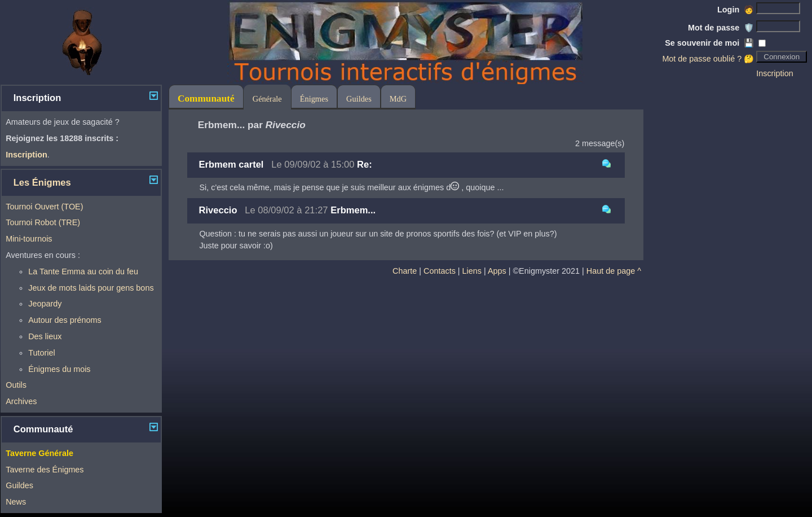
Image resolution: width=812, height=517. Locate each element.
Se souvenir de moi (709, 43)
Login (736, 10)
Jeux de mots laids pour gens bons (91, 288)
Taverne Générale (39, 453)
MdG (398, 99)
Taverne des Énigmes (45, 470)
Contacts (440, 271)
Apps (497, 271)
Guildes (19, 485)
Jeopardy (45, 304)
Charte (405, 271)
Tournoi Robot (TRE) (43, 222)
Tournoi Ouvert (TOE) (44, 207)
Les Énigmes (42, 183)
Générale (267, 99)
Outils (16, 385)
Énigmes (314, 99)
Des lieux (45, 336)
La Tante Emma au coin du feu (83, 271)
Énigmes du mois (59, 369)
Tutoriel (41, 353)
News (16, 502)
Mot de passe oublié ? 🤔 (708, 59)
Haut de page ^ (614, 271)
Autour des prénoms (65, 320)
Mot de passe (721, 28)
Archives (21, 401)
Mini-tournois (29, 239)
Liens (472, 271)
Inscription (775, 73)
